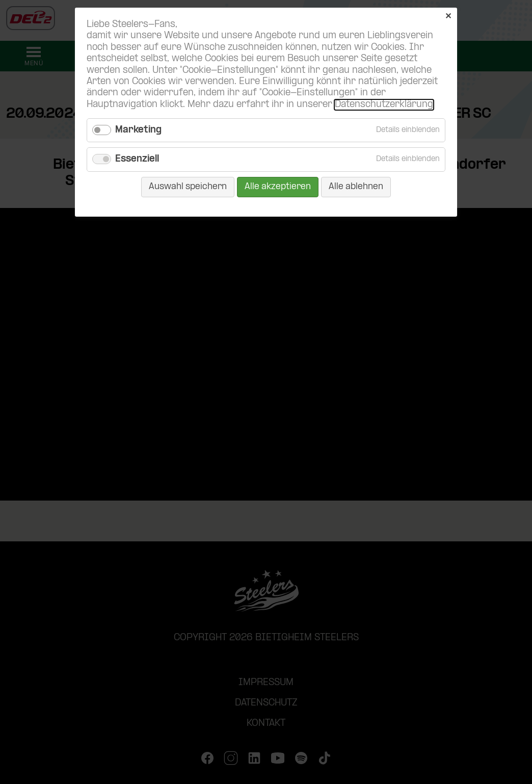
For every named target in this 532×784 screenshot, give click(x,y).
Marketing (138, 130)
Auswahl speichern (188, 187)
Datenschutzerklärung (384, 105)
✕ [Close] (448, 17)
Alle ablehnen (356, 187)
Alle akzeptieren (278, 187)
